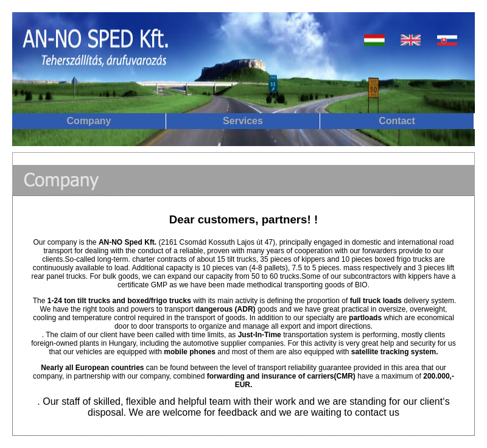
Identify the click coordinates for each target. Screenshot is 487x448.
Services (243, 121)
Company (89, 121)
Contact (397, 121)
